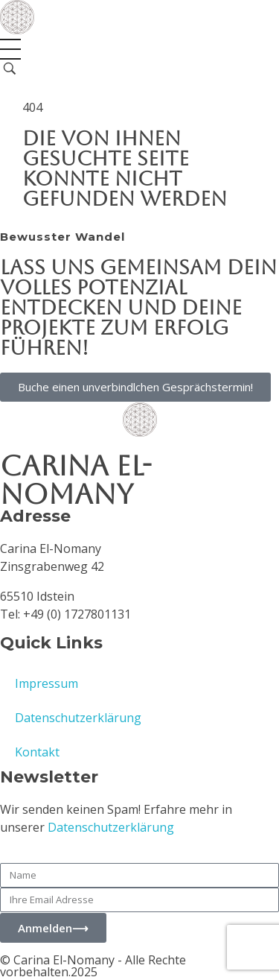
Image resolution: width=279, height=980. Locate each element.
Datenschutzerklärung (78, 718)
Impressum (46, 683)
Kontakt (37, 752)
